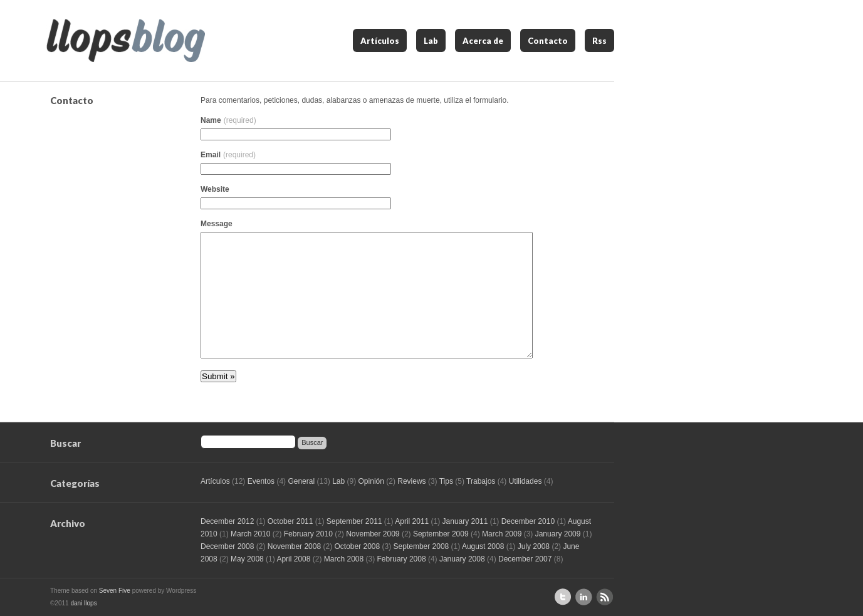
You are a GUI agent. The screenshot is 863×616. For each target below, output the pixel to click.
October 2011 (290, 521)
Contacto (548, 41)
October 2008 (357, 546)
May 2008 (247, 559)
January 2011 (465, 521)
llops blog (126, 40)
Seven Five (115, 591)
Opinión (371, 481)
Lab (431, 41)
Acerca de (483, 41)
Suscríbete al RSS (604, 597)
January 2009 (558, 534)
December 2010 (528, 521)
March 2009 (502, 534)
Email (228, 155)
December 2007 (525, 559)
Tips (446, 481)
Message (217, 224)
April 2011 (412, 521)
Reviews (411, 481)
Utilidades (526, 481)
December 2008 (227, 546)
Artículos (380, 41)
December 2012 (227, 521)
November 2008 (294, 546)
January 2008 (462, 559)
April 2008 (293, 559)
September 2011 (354, 521)
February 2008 (402, 559)
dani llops (83, 603)
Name (228, 120)
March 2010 (250, 534)
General (301, 481)
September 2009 (441, 534)
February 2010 (308, 534)
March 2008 (344, 559)
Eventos (261, 481)
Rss (599, 41)
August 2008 (483, 546)
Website (215, 189)
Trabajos (481, 481)
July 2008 (534, 546)
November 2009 (373, 534)
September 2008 (421, 546)
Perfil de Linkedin (584, 597)
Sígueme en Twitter (563, 597)
